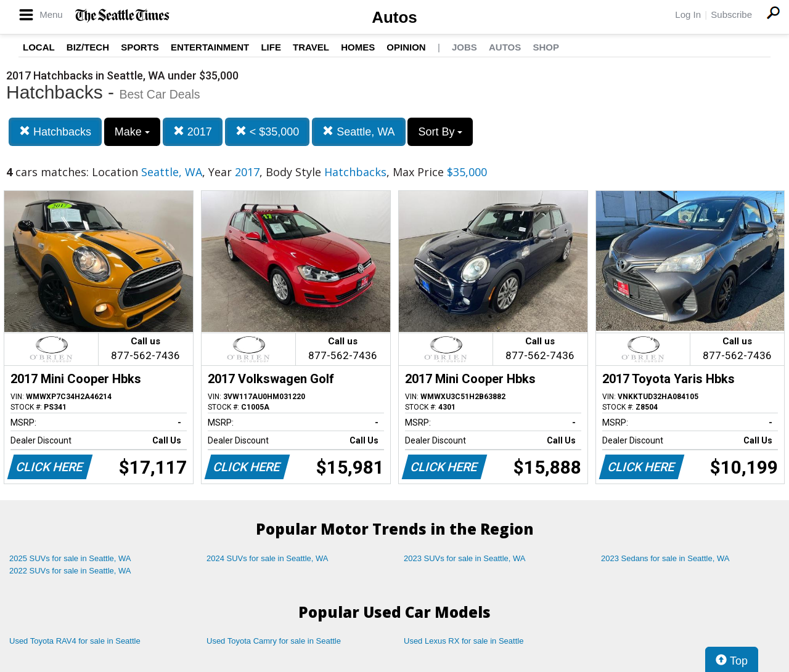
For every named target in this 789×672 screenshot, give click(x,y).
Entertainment (210, 47)
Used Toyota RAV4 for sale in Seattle (75, 641)
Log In (688, 14)
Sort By (440, 132)
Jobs (464, 47)
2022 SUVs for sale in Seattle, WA (70, 571)
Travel (311, 47)
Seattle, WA (358, 132)
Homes (358, 47)
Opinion (406, 47)
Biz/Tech (88, 47)
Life (271, 47)
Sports (140, 47)
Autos (394, 17)
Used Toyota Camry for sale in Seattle (274, 641)
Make (132, 132)
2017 (193, 132)
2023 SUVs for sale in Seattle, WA (465, 558)
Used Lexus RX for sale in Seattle (464, 641)
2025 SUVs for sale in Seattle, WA (70, 558)
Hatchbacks (55, 132)
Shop (546, 47)
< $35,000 (268, 132)
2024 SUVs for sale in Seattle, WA (268, 558)
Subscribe (731, 14)
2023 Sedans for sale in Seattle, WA (665, 558)
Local (39, 47)
